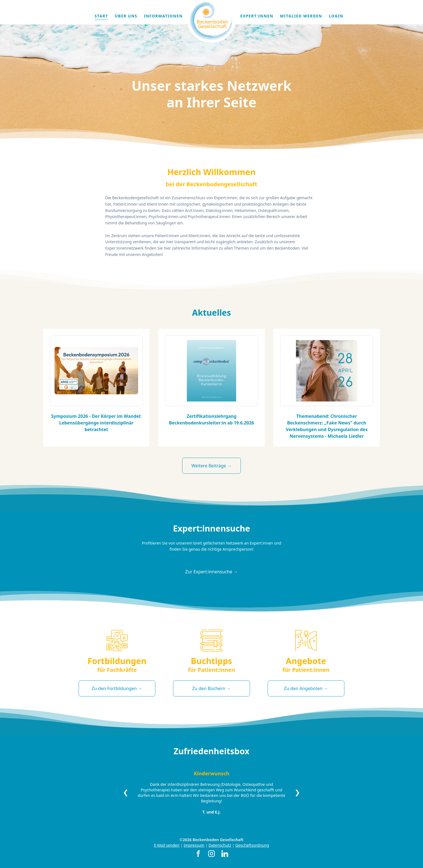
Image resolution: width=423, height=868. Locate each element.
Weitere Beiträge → (211, 466)
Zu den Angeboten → (306, 688)
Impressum (194, 845)
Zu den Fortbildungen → (117, 688)
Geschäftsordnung (252, 845)
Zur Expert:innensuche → (211, 572)
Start (101, 16)
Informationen (163, 16)
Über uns (126, 16)
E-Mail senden (167, 845)
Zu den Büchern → (211, 688)
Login (336, 16)
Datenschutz (220, 845)
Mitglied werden (301, 16)
